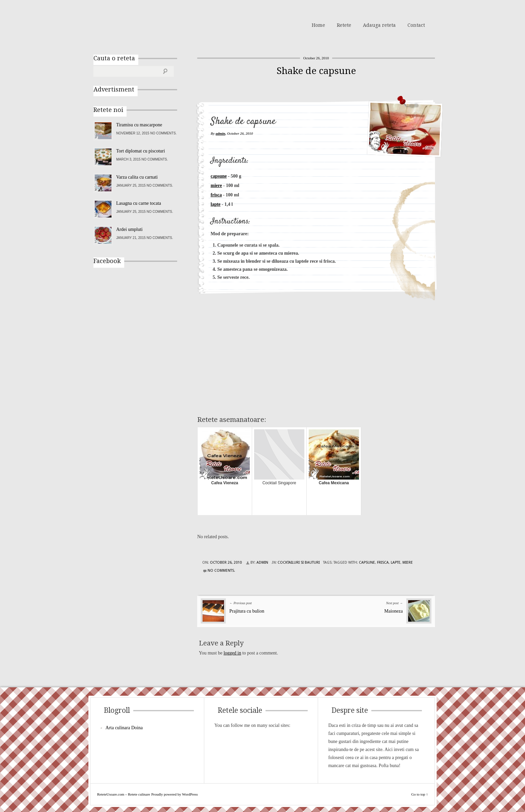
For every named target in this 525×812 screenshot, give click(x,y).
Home (318, 25)
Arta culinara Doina (124, 728)
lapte (216, 204)
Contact (416, 25)
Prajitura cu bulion (247, 611)
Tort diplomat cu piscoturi (141, 151)
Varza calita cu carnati (137, 177)
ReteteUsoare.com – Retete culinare (142, 24)
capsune (219, 176)
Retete (344, 25)
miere (216, 185)
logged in (233, 653)
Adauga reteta (379, 25)
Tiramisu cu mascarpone (139, 125)
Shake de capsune (316, 71)
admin (220, 133)
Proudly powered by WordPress (175, 794)
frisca (216, 195)
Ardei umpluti (129, 229)
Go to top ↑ (420, 794)
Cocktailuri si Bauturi (299, 563)
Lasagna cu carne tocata (139, 203)
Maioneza (394, 611)
